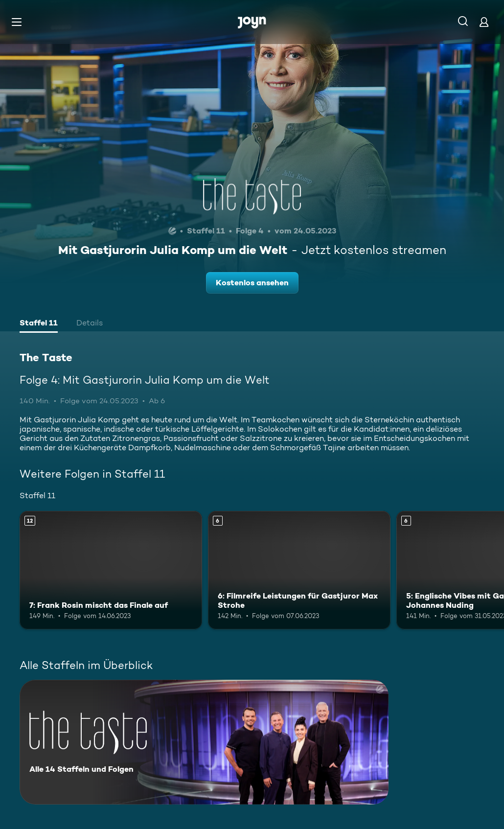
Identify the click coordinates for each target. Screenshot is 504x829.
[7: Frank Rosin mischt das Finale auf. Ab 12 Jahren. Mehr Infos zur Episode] (111, 570)
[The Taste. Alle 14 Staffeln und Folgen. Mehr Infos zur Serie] (204, 742)
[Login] (484, 22)
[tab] (39, 324)
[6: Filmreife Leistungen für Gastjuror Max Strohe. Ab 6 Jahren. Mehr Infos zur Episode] (299, 570)
